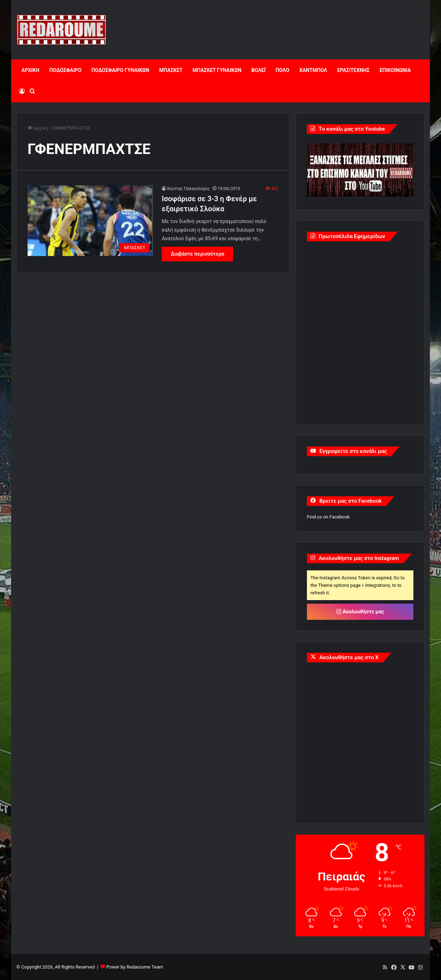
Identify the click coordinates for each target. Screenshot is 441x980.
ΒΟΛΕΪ (258, 70)
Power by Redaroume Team (135, 967)
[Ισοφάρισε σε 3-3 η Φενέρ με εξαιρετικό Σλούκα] (90, 220)
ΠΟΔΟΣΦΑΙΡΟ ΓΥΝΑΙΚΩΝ (120, 70)
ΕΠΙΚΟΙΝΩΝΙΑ (395, 70)
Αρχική (38, 128)
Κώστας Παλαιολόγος (188, 189)
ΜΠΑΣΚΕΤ (171, 70)
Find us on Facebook (328, 517)
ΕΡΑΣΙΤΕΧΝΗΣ (353, 70)
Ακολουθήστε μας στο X (349, 657)
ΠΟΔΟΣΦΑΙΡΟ (65, 70)
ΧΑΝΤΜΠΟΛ (313, 70)
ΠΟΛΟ (283, 70)
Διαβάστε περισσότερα (197, 254)
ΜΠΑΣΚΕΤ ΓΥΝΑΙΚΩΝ (217, 70)
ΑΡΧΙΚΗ (30, 70)
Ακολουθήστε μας (360, 612)
